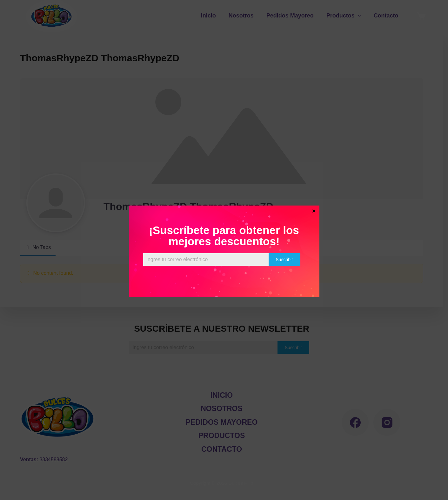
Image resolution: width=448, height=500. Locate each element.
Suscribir (284, 260)
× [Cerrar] (314, 211)
